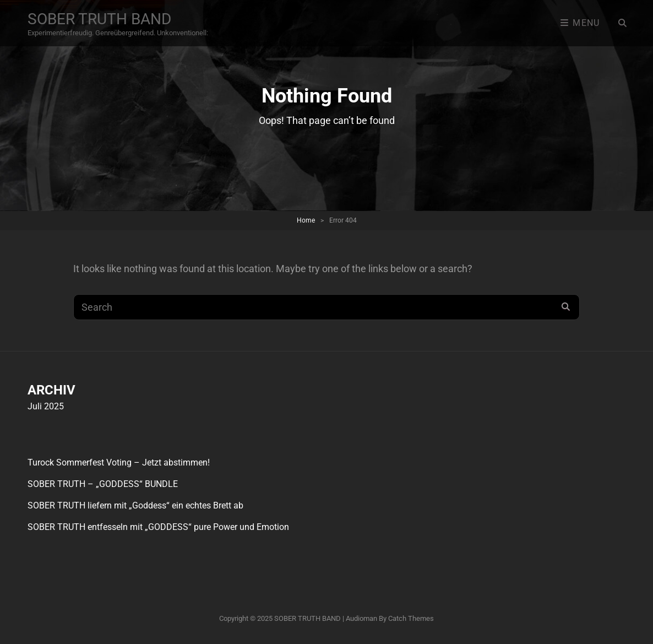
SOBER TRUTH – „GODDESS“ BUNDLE (103, 484)
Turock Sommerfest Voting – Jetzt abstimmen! (119, 462)
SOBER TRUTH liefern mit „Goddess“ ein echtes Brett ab (135, 505)
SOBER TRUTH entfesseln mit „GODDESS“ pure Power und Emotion (158, 527)
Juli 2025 (46, 406)
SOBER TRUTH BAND (99, 19)
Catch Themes (411, 618)
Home (306, 220)
